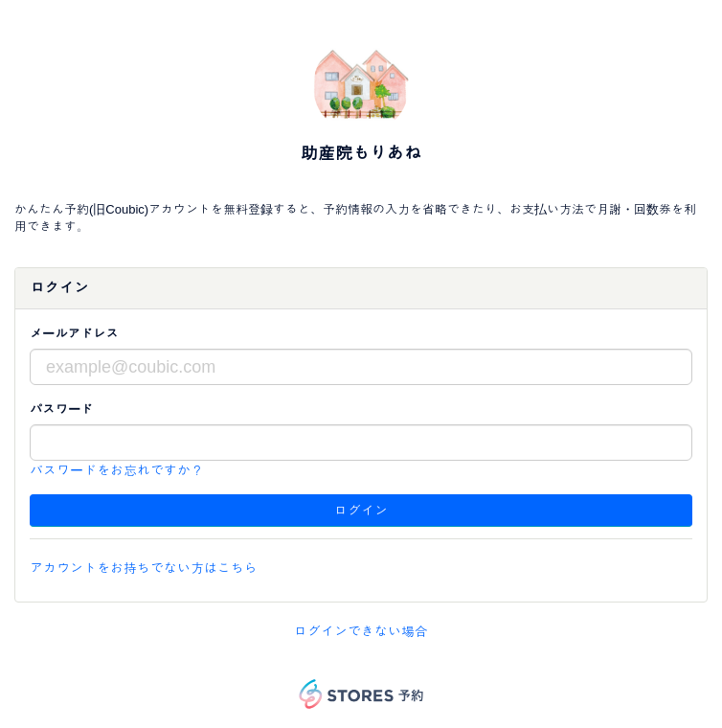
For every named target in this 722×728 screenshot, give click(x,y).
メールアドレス (74, 334)
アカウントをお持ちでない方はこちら (144, 568)
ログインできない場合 (361, 631)
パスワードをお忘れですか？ (117, 470)
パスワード (61, 409)
